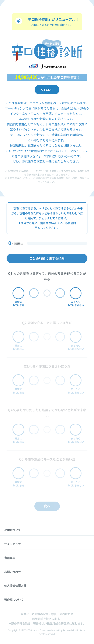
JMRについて (13, 530)
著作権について (14, 599)
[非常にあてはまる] (18, 293)
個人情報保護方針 (15, 586)
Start (47, 90)
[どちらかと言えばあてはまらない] (60, 293)
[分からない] (47, 293)
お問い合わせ (13, 572)
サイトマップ (13, 544)
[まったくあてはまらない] (76, 293)
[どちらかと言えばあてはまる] (34, 293)
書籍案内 (10, 558)
